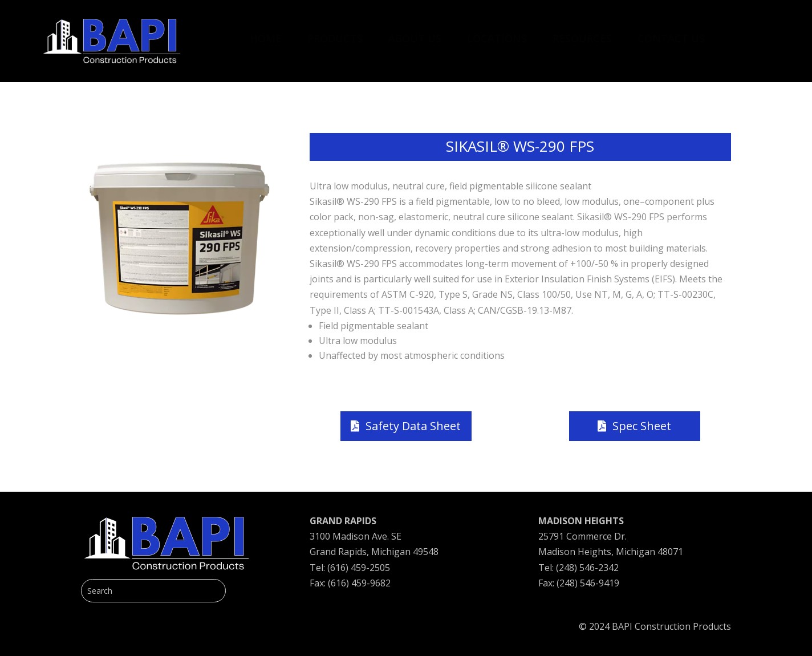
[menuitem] (266, 33)
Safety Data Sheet (413, 426)
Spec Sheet (642, 426)
